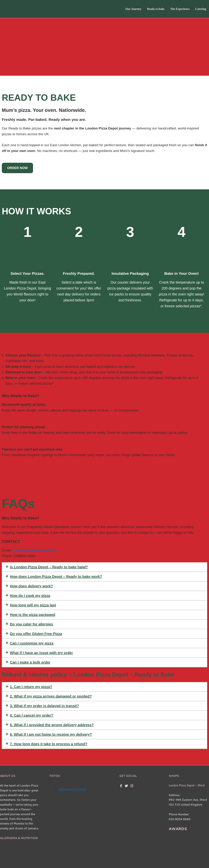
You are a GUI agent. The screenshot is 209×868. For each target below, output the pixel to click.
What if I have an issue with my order (41, 653)
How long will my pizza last (33, 605)
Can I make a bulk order (30, 662)
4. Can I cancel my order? (32, 715)
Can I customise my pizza (32, 643)
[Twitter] (126, 786)
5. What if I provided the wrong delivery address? (52, 725)
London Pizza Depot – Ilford (188, 785)
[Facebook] (121, 786)
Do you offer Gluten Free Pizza (36, 634)
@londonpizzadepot (73, 789)
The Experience (180, 9)
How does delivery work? (31, 586)
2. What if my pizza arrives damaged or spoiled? (51, 696)
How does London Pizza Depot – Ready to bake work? (56, 577)
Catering (201, 9)
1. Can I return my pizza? (31, 687)
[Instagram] (132, 786)
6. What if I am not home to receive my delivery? (51, 734)
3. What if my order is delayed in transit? (44, 706)
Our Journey (133, 9)
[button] (104, 567)
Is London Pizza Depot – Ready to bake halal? (49, 567)
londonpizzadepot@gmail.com (35, 550)
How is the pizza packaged (32, 615)
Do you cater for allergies (31, 624)
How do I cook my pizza (30, 596)
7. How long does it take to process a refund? (49, 744)
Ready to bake (156, 9)
